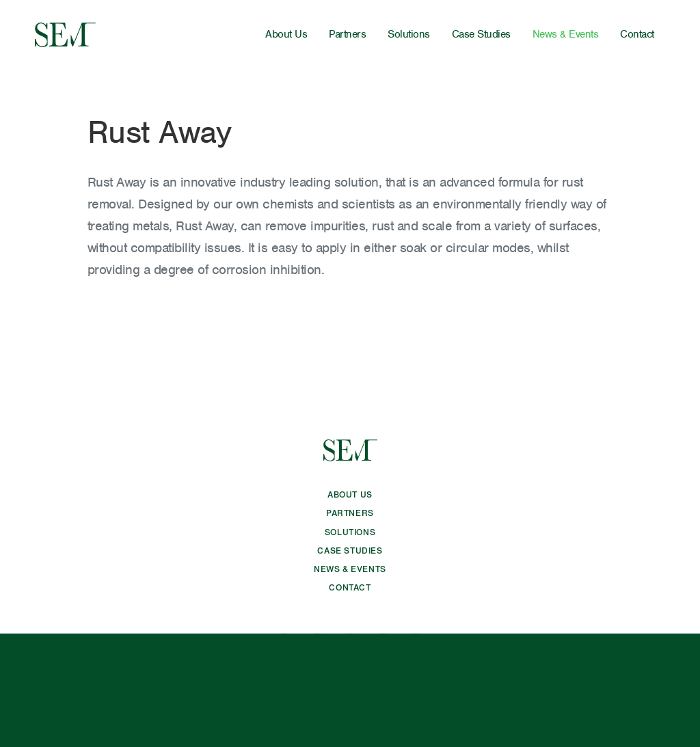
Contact (637, 34)
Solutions (409, 34)
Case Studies (481, 34)
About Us (286, 34)
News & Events (566, 34)
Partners (347, 34)
